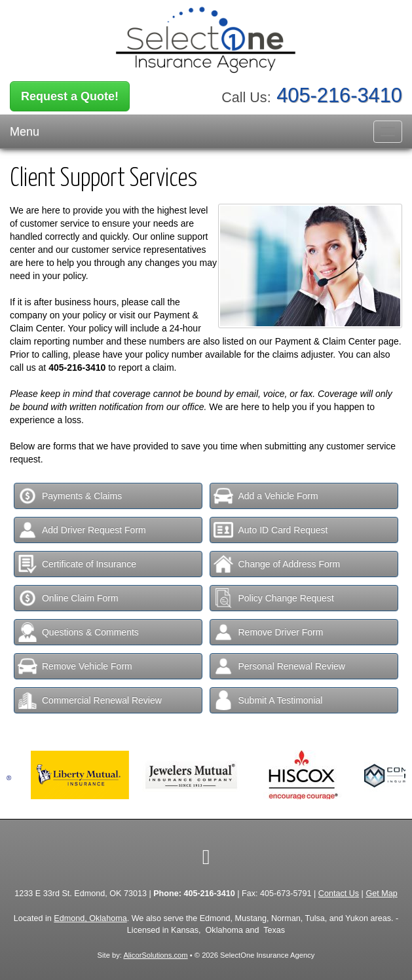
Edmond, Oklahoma (90, 918)
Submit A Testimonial (268, 700)
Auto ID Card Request (271, 530)
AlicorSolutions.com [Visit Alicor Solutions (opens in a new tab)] (155, 955)
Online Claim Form (68, 598)
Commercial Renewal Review (90, 700)
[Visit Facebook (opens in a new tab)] (206, 857)
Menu (25, 132)
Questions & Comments (78, 632)
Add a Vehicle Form (266, 496)
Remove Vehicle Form (75, 666)
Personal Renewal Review (279, 666)
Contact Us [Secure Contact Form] (339, 894)
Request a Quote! (70, 96)
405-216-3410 (339, 95)
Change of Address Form (277, 564)
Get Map (381, 894)
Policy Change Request (273, 598)
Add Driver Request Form (82, 530)
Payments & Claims (70, 496)
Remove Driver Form (268, 632)
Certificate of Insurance (77, 564)
